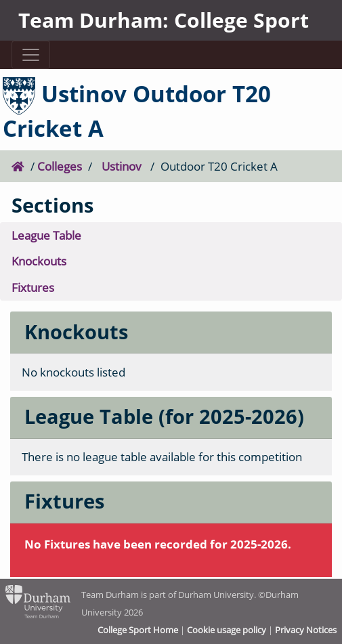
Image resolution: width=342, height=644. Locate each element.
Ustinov (122, 166)
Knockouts (39, 261)
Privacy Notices (306, 630)
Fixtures (33, 287)
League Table (46, 235)
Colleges (60, 166)
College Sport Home (138, 630)
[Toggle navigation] (31, 55)
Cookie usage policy (227, 630)
